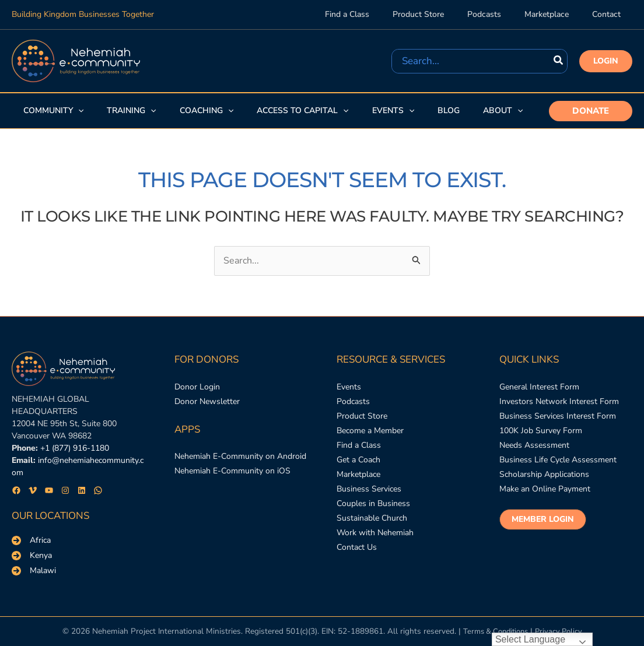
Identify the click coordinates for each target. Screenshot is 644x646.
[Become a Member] (370, 436)
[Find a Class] (359, 452)
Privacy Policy (561, 632)
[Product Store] (362, 420)
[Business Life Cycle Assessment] (558, 467)
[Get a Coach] (358, 467)
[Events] (349, 388)
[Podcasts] (353, 404)
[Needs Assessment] (534, 452)
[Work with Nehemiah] (375, 547)
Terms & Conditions (494, 632)
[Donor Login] (197, 388)
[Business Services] (369, 499)
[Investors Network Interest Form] (559, 404)
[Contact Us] (357, 562)
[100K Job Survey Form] (541, 436)
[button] (606, 61)
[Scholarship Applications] (544, 483)
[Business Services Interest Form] (558, 420)
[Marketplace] (358, 483)
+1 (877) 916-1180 (75, 449)
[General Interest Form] (539, 388)
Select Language (530, 639)
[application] (77, 111)
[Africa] (31, 540)
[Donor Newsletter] (207, 404)
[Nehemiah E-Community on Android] (240, 460)
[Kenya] (32, 556)
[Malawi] (34, 571)
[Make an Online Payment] (545, 499)
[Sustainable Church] (372, 531)
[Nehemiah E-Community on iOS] (232, 476)
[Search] (559, 61)
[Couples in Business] (373, 515)
